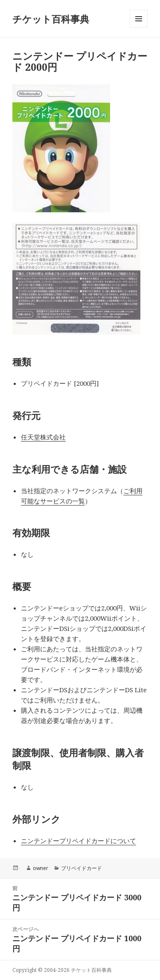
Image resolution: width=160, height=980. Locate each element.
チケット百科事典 (51, 19)
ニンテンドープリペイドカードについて (79, 841)
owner (41, 868)
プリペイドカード (81, 868)
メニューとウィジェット (139, 27)
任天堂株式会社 (43, 437)
